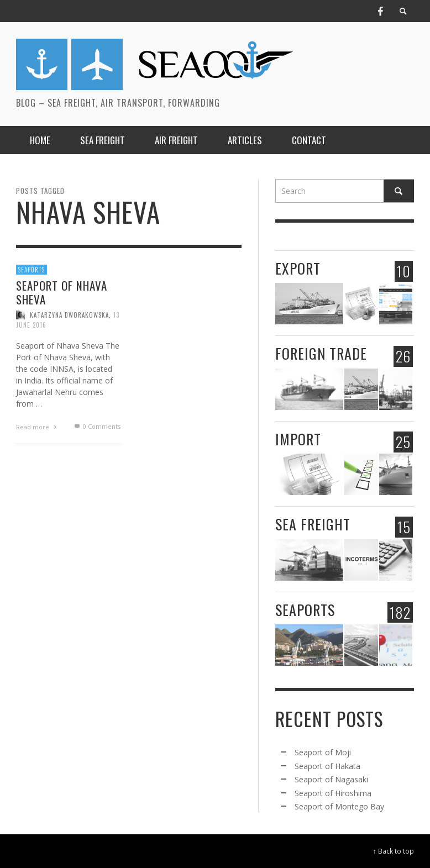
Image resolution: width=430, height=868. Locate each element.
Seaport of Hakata (327, 766)
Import (298, 439)
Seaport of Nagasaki (331, 779)
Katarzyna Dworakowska (69, 315)
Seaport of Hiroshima (333, 793)
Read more (38, 427)
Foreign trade (321, 353)
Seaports (32, 270)
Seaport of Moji (323, 752)
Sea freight (313, 524)
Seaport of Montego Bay (339, 806)
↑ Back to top (394, 851)
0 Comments (96, 426)
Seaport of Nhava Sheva (62, 292)
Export (298, 268)
